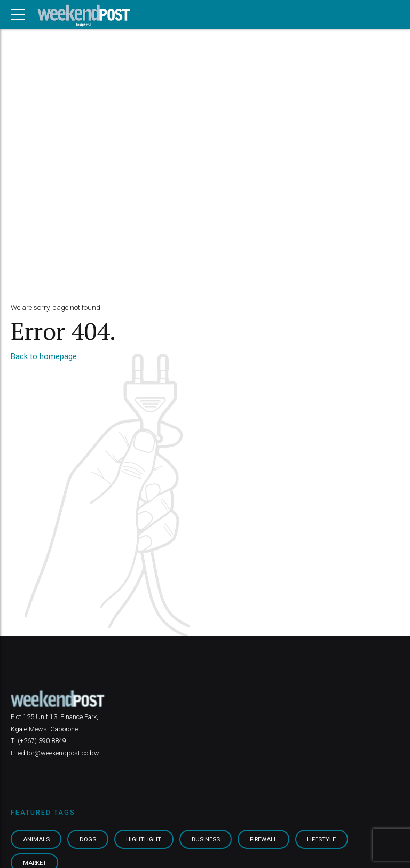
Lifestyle (321, 839)
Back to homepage (44, 356)
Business (206, 839)
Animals (36, 839)
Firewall (263, 839)
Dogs (88, 839)
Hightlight (144, 839)
